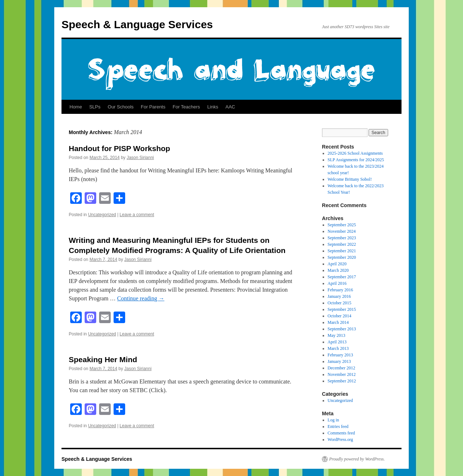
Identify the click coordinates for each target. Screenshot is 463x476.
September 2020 (342, 257)
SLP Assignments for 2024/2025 (356, 160)
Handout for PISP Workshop (119, 148)
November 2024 (342, 231)
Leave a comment (137, 215)
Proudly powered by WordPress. (357, 459)
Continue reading (141, 298)
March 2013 (338, 348)
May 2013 (337, 335)
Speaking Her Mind (103, 359)
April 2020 (337, 264)
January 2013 (339, 361)
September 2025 (342, 225)
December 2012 (341, 368)
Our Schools (121, 107)
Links (213, 107)
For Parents (153, 107)
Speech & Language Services (137, 24)
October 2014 (340, 316)
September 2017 (342, 277)
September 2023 (342, 238)
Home (76, 107)
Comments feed (341, 433)
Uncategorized (102, 215)
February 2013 (340, 355)
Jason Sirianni (140, 158)
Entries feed (338, 426)
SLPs (95, 107)
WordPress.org (340, 439)
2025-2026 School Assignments (355, 153)
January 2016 (339, 296)
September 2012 (342, 381)
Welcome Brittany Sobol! (350, 179)
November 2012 (342, 374)
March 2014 (338, 322)
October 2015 (340, 303)
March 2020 (338, 270)
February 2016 (340, 290)
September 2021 (342, 251)
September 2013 (342, 329)
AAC (230, 107)
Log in (334, 420)
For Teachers (186, 107)
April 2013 (337, 342)
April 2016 (337, 283)
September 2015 (342, 309)
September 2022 (342, 244)
